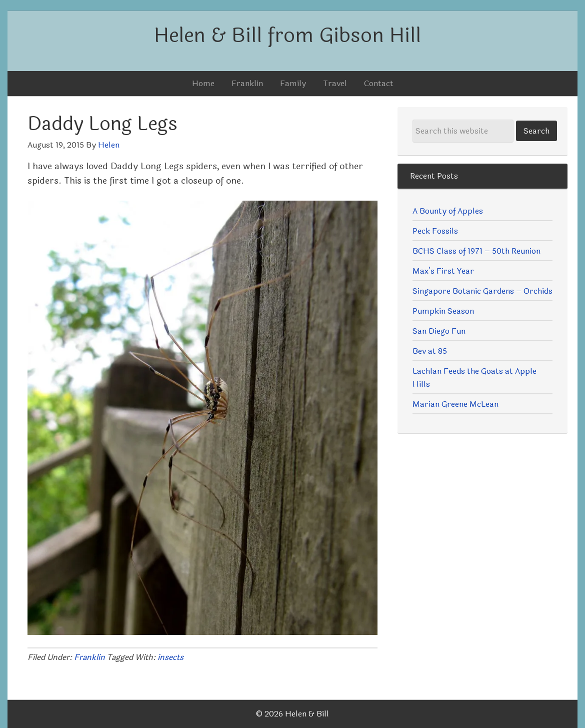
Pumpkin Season (443, 311)
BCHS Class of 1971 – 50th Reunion (476, 251)
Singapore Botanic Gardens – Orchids (482, 291)
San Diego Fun (439, 331)
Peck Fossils (435, 231)
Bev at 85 (430, 351)
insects (170, 657)
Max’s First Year (443, 271)
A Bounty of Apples (448, 211)
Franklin (89, 657)
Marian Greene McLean (455, 404)
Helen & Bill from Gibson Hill (287, 36)
